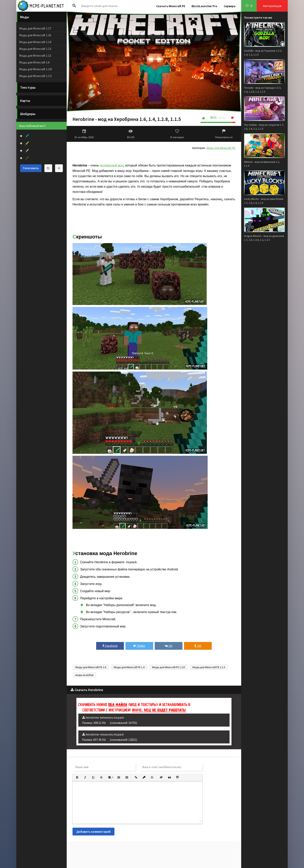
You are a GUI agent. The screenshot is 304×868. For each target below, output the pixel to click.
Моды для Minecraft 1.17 (35, 28)
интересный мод (112, 165)
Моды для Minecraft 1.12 (35, 55)
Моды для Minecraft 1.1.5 (35, 76)
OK (198, 646)
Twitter (139, 646)
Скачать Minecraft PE (171, 6)
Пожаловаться (224, 134)
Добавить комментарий (93, 832)
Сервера (230, 6)
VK (169, 646)
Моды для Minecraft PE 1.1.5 (209, 667)
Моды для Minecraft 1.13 (35, 49)
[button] (77, 777)
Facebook (110, 646)
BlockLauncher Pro (204, 6)
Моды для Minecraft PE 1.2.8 (168, 667)
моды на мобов (84, 675)
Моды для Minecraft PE (221, 148)
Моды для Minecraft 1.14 (35, 42)
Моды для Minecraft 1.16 (35, 35)
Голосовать (31, 168)
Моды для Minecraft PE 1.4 (129, 667)
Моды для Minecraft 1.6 (34, 62)
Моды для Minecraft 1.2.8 (35, 69)
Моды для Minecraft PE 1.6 (91, 667)
